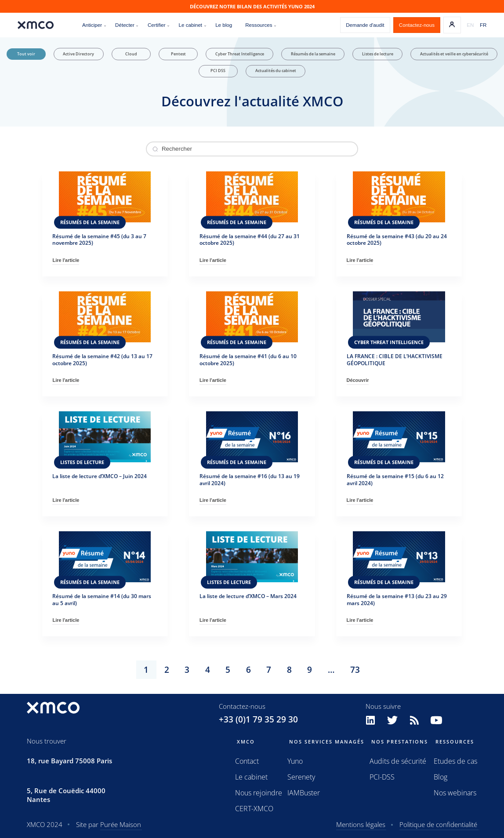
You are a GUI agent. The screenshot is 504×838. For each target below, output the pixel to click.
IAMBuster (304, 793)
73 (355, 670)
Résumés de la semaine (313, 54)
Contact (247, 761)
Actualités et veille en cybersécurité (454, 54)
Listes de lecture (378, 54)
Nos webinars (455, 793)
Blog (441, 777)
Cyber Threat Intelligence (240, 54)
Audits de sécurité (398, 761)
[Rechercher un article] (252, 149)
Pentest (178, 54)
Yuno (295, 761)
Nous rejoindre (259, 793)
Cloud (131, 54)
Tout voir (26, 54)
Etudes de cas (455, 761)
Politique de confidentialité (438, 824)
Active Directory (78, 54)
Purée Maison (121, 824)
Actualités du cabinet (276, 71)
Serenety (301, 777)
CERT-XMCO (254, 809)
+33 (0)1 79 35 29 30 (258, 719)
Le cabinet (251, 777)
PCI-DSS (382, 777)
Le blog (224, 25)
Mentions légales (361, 824)
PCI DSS (218, 71)
